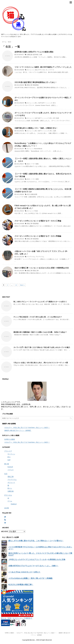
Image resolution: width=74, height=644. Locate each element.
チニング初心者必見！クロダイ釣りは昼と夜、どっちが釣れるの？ (38, 317)
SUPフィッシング (47, 103)
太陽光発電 (34, 194)
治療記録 (30, 55)
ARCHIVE (5, 531)
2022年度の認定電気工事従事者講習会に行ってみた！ (36, 82)
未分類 (7, 508)
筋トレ (10, 488)
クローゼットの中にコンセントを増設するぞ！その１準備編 (38, 236)
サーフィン (11, 454)
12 (16, 285)
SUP (40, 103)
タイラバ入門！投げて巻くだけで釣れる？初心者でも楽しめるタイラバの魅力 (42, 347)
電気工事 (30, 85)
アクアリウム (31, 257)
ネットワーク (50, 70)
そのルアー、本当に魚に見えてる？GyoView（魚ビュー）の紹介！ (27, 428)
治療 (41, 55)
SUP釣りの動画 (10, 439)
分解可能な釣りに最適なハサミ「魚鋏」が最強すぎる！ (36, 128)
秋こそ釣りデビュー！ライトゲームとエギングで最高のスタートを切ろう (40, 302)
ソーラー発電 (34, 164)
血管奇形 (36, 55)
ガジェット (30, 70)
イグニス (11, 470)
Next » (22, 285)
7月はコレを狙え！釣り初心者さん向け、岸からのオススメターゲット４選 (41, 363)
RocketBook (38, 149)
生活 (36, 70)
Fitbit (36, 211)
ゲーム (10, 501)
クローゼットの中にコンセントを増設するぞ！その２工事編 (38, 221)
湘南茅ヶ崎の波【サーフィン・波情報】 (18, 430)
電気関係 (36, 85)
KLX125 (10, 467)
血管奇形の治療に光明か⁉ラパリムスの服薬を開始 (34, 52)
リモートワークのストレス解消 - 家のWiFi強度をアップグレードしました (43, 67)
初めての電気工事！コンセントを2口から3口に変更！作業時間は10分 (42, 268)
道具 (55, 131)
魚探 (58, 118)
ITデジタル (42, 70)
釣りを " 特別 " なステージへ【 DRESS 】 (17, 618)
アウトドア (8, 451)
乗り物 (7, 464)
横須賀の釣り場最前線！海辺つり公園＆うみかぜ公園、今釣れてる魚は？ (40, 332)
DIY (54, 118)
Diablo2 (14, 504)
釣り (36, 103)
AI (8, 498)
